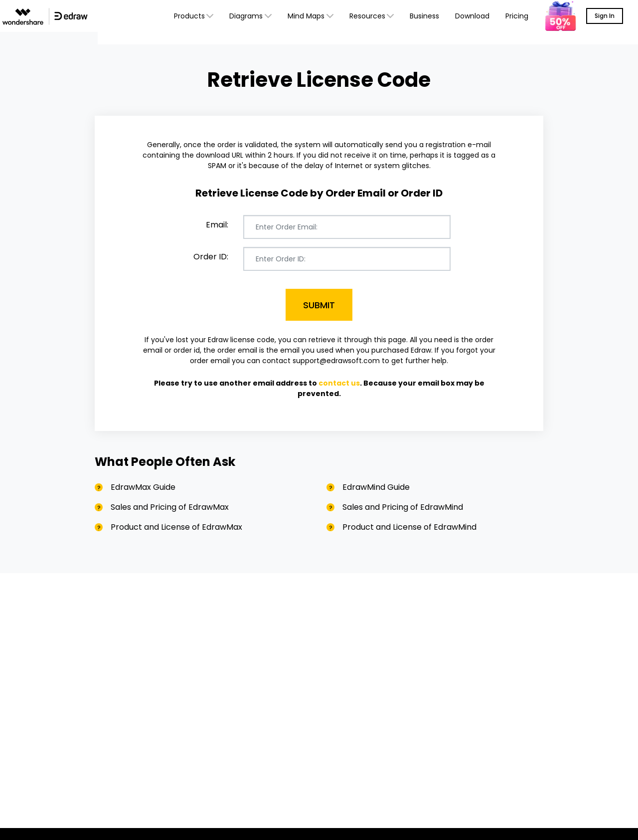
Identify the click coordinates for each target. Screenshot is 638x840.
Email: (217, 225)
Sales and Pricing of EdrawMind (403, 507)
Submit (319, 305)
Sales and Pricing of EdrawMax (170, 507)
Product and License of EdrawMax (176, 527)
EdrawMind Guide (376, 487)
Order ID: (211, 257)
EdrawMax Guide (143, 487)
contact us (339, 383)
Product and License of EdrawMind (409, 527)
